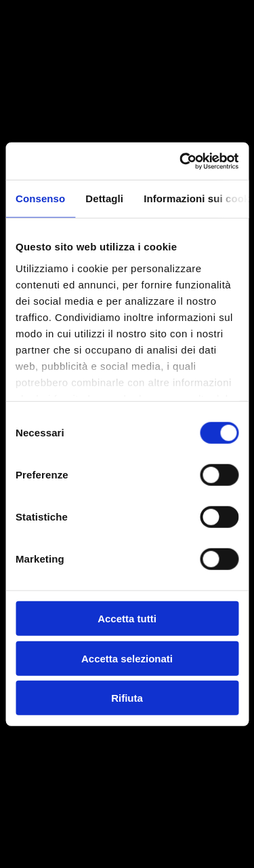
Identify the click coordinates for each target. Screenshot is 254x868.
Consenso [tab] (40, 199)
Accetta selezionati (127, 658)
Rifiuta (127, 698)
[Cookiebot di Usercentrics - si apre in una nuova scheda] (181, 161)
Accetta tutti (127, 619)
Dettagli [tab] (104, 199)
